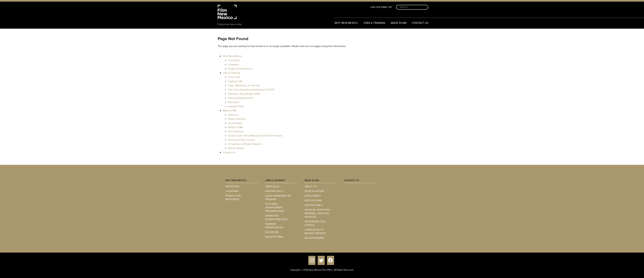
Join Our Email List (381, 7)
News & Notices (237, 119)
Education (234, 102)
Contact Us (420, 23)
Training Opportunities (241, 98)
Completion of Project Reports (245, 144)
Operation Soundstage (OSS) (244, 94)
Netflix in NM (235, 127)
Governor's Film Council (241, 140)
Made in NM (399, 23)
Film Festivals (236, 131)
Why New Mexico (346, 23)
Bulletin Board (236, 148)
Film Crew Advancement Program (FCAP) (251, 90)
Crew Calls (234, 77)
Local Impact (235, 123)
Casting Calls (235, 81)
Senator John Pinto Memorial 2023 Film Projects (255, 136)
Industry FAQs (236, 106)
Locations (233, 64)
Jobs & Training (374, 23)
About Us (233, 115)
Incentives (234, 60)
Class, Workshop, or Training (244, 85)
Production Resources (240, 69)
